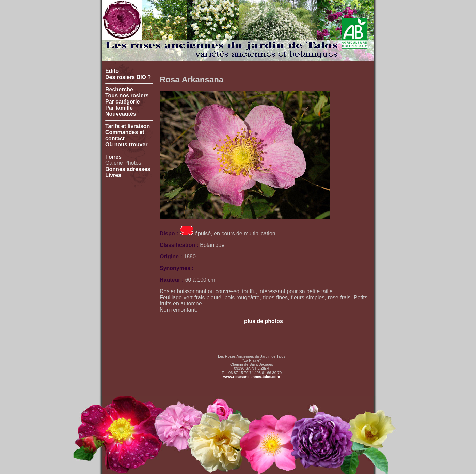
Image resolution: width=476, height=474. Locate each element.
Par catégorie (122, 102)
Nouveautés (121, 114)
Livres (113, 175)
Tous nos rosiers (127, 96)
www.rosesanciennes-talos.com (252, 377)
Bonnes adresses (128, 169)
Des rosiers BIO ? (128, 77)
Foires (113, 157)
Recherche (119, 89)
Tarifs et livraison (128, 126)
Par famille (119, 108)
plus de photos (264, 321)
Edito (112, 71)
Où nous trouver (126, 145)
